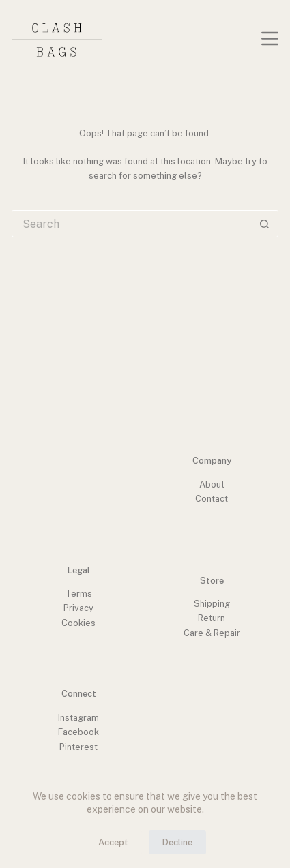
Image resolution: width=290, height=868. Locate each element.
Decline (177, 842)
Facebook (78, 732)
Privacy (78, 608)
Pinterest (78, 747)
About (212, 484)
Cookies (78, 623)
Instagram (78, 718)
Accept (113, 842)
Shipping (212, 604)
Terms (79, 594)
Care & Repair (212, 633)
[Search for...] (131, 224)
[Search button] (265, 224)
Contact (212, 499)
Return (212, 618)
